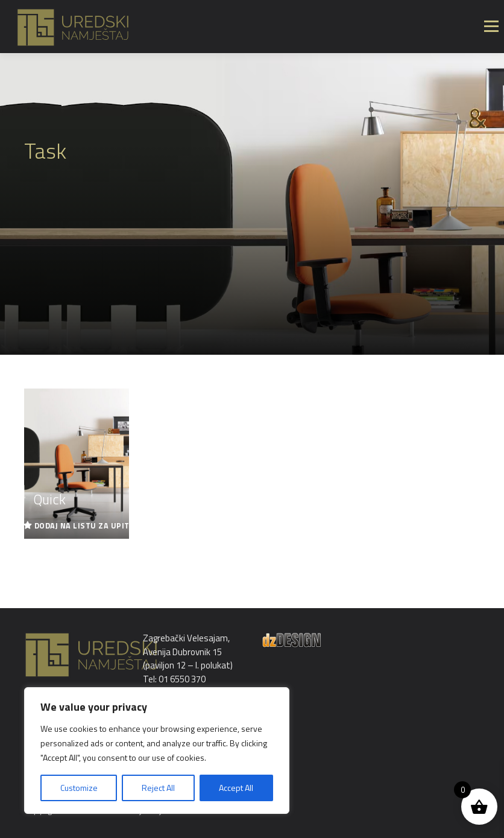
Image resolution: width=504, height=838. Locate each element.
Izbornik (491, 26)
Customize (79, 788)
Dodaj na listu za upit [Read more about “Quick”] (82, 526)
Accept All (236, 788)
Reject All (158, 788)
